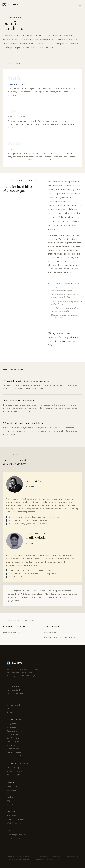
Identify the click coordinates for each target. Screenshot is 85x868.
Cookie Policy (58, 856)
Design (9, 712)
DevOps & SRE (13, 745)
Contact (10, 804)
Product (10, 709)
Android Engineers (14, 742)
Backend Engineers (14, 731)
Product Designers (14, 775)
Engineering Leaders (15, 756)
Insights (10, 797)
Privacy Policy (44, 856)
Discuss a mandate (12, 633)
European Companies (15, 819)
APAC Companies (14, 823)
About (9, 794)
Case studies (50, 633)
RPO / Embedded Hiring (16, 694)
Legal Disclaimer (73, 856)
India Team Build (13, 690)
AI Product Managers (15, 771)
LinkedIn (30, 487)
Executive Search (14, 686)
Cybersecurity (13, 749)
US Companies (13, 816)
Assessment (12, 790)
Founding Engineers (15, 752)
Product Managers (14, 768)
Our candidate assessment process (60, 637)
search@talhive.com (16, 835)
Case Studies (12, 786)
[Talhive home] (12, 5)
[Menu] (80, 5)
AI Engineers (12, 724)
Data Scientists (13, 738)
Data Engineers (13, 735)
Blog (8, 801)
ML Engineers (12, 727)
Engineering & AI (13, 705)
